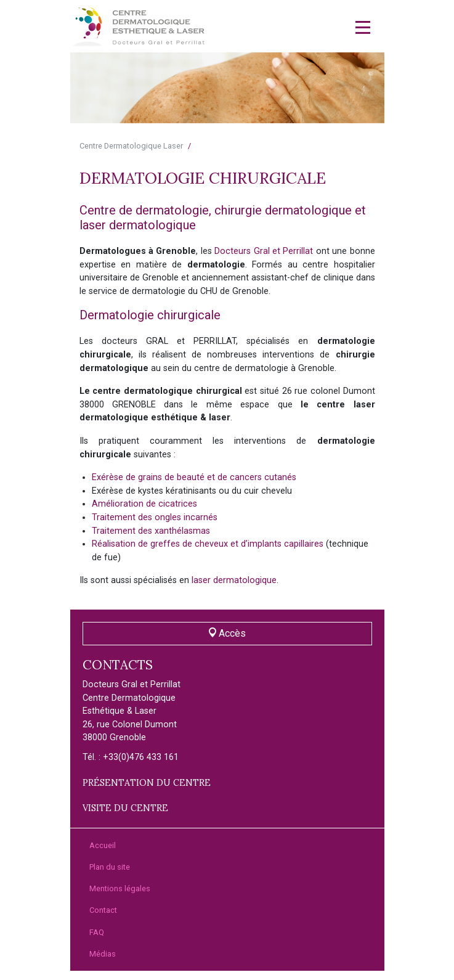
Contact (103, 910)
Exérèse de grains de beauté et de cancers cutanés (194, 477)
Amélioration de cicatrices (144, 504)
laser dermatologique (234, 580)
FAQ (97, 932)
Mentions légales (120, 888)
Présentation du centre (147, 783)
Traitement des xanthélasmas (151, 531)
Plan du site (110, 867)
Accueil (103, 845)
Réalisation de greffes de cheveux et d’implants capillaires (208, 544)
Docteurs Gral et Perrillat (264, 251)
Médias (103, 954)
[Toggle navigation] (363, 27)
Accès (227, 633)
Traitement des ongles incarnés (155, 517)
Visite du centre (125, 808)
